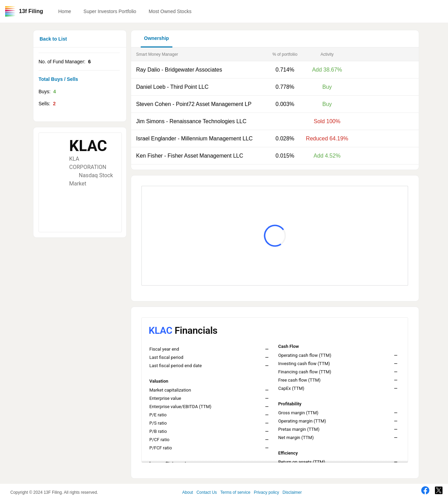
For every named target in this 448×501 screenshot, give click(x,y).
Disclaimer (292, 492)
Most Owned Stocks (170, 11)
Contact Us (207, 492)
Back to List (53, 39)
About (188, 492)
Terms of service (235, 492)
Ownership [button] (157, 38)
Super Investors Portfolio (110, 11)
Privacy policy (266, 492)
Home (65, 11)
